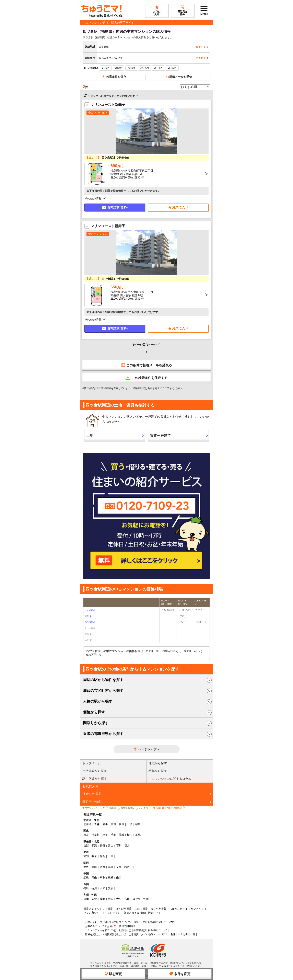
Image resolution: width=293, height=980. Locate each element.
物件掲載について (158, 930)
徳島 (86, 888)
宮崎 (127, 899)
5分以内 (119, 68)
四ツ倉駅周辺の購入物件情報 (167, 808)
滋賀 (111, 867)
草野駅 (88, 616)
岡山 (94, 878)
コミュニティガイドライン (100, 930)
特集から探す (158, 771)
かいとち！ (197, 909)
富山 (111, 846)
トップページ (92, 763)
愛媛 (111, 888)
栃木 (130, 835)
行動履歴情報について (160, 922)
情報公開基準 (126, 926)
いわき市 (143, 808)
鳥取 (103, 878)
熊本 (111, 899)
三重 (111, 856)
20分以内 (172, 68)
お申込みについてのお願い (100, 926)
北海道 (87, 824)
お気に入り (91, 786)
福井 (127, 846)
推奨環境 (138, 930)
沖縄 (146, 899)
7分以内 (131, 68)
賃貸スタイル (91, 909)
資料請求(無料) (115, 207)
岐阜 (94, 856)
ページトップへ (149, 749)
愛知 (86, 856)
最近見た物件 (92, 802)
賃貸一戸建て (160, 436)
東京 (86, 835)
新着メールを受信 (179, 77)
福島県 (113, 808)
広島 (86, 878)
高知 (103, 888)
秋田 (121, 824)
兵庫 (94, 867)
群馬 (138, 835)
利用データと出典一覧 (183, 934)
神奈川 (96, 835)
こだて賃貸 (141, 909)
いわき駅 (90, 610)
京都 (103, 867)
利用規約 (109, 922)
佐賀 (94, 899)
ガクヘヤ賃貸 (159, 909)
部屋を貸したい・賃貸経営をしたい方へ (107, 934)
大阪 (86, 867)
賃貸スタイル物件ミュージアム (151, 934)
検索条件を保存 (114, 77)
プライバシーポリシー (131, 922)
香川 (94, 888)
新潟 (94, 846)
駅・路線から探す (95, 779)
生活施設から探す (95, 771)
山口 (119, 878)
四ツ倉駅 (90, 622)
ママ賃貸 (107, 909)
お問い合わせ (92, 922)
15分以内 (158, 68)
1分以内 (106, 68)
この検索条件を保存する (146, 378)
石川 (119, 846)
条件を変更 (180, 974)
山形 (130, 824)
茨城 (121, 835)
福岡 (86, 899)
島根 (111, 878)
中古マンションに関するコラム (170, 779)
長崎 (103, 899)
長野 (103, 846)
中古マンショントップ (94, 808)
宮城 (113, 824)
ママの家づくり (93, 913)
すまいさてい (113, 913)
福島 (138, 824)
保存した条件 (92, 794)
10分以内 (145, 68)
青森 (97, 824)
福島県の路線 (128, 808)
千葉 (113, 835)
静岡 (103, 856)
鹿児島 (137, 899)
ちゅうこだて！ (179, 909)
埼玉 (105, 835)
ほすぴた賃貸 (124, 909)
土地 (90, 436)
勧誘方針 (124, 930)
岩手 (105, 824)
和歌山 (128, 867)
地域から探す (158, 763)
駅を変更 (113, 974)
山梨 (86, 846)
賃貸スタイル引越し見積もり (141, 913)
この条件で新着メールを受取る (147, 365)
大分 (119, 899)
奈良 (119, 867)
